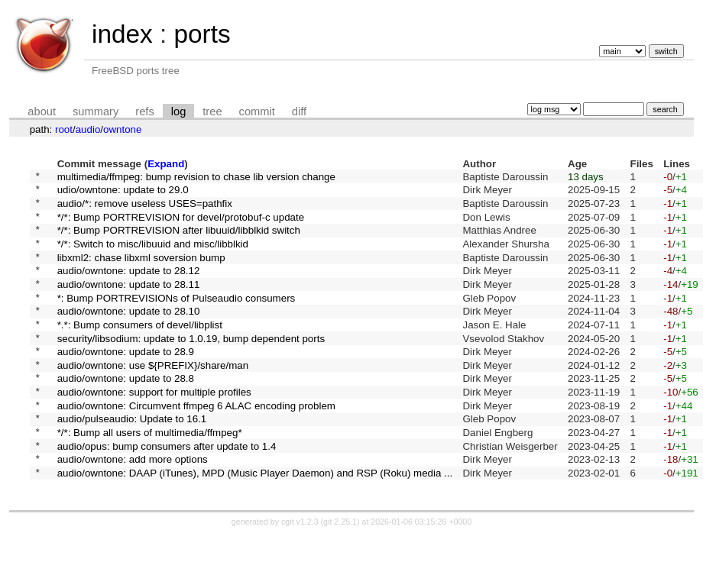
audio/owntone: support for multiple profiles (154, 430)
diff (299, 111)
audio (88, 129)
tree (212, 111)
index (122, 34)
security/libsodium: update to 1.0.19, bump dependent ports (191, 367)
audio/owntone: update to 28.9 (126, 383)
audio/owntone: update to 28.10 (129, 336)
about (42, 111)
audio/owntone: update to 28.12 (129, 288)
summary (96, 111)
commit (257, 111)
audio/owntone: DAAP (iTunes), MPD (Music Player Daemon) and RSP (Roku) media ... (255, 525)
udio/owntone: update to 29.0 (123, 194)
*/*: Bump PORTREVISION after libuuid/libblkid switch (179, 241)
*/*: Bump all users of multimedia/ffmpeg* (150, 478)
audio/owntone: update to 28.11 (129, 304)
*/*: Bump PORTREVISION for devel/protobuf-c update (181, 225)
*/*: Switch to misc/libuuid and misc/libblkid (153, 256)
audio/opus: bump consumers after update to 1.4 (167, 493)
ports (202, 34)
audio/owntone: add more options (133, 509)
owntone (122, 129)
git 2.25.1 (340, 574)
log (179, 111)
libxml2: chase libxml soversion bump (141, 272)
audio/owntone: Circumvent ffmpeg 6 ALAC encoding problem (196, 446)
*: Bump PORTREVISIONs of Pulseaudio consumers (177, 320)
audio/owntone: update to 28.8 (126, 414)
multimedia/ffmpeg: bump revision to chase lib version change (196, 178)
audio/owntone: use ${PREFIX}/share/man (153, 398)
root (64, 129)
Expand (166, 164)
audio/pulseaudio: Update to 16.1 (132, 462)
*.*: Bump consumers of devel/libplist (140, 351)
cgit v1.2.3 (300, 574)
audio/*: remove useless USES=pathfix (145, 209)
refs (144, 111)
